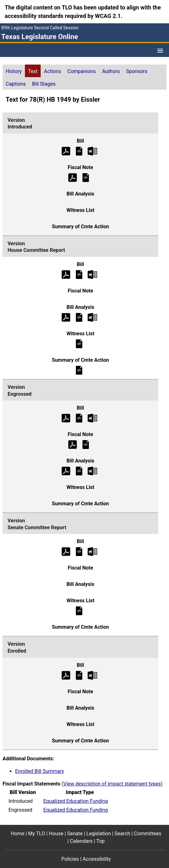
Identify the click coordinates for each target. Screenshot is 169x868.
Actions (52, 71)
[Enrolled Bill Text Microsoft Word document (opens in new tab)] (92, 675)
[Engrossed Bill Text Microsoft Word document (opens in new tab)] (92, 418)
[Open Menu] (160, 51)
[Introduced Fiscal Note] (86, 177)
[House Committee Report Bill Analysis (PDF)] (66, 317)
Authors (111, 71)
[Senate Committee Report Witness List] (79, 611)
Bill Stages (44, 84)
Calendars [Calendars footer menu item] (81, 841)
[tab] (14, 71)
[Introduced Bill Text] (79, 151)
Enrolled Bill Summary (40, 771)
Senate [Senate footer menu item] (75, 834)
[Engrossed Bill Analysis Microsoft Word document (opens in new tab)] (92, 471)
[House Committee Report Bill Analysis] (79, 317)
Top (100, 841)
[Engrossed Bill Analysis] (79, 471)
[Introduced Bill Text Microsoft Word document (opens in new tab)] (92, 151)
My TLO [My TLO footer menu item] (37, 834)
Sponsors (137, 71)
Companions (82, 71)
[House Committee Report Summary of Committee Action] (79, 370)
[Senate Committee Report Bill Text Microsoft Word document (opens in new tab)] (92, 551)
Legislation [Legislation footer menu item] (99, 834)
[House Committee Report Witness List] (79, 343)
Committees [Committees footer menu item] (148, 834)
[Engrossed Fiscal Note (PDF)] (73, 444)
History (14, 71)
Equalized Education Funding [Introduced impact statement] (76, 801)
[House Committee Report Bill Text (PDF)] (66, 274)
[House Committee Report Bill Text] (79, 274)
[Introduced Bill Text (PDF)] (66, 151)
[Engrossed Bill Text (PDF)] (66, 418)
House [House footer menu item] (56, 834)
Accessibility (97, 859)
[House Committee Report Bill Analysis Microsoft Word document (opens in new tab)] (92, 317)
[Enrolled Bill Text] (79, 675)
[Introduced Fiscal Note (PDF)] (73, 177)
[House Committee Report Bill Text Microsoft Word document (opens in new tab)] (92, 274)
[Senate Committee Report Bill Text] (79, 551)
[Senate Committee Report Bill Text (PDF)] (66, 551)
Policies (70, 859)
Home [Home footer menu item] (17, 834)
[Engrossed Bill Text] (79, 418)
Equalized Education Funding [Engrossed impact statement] (76, 810)
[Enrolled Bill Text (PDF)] (66, 675)
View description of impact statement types (112, 784)
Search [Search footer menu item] (122, 834)
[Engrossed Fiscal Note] (86, 444)
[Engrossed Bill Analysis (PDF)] (66, 471)
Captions (16, 84)
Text (33, 71)
